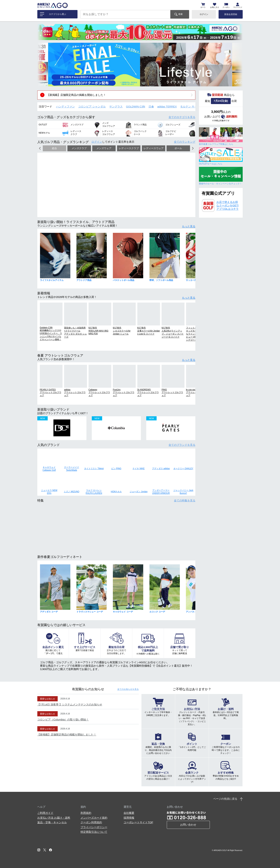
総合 (54, 148)
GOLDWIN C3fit (136, 106)
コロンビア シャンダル (92, 106)
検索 (181, 14)
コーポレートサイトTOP (138, 822)
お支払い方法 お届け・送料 (54, 818)
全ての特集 (185, 500)
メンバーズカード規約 (94, 818)
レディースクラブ (129, 148)
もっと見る (189, 226)
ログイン (204, 14)
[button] (43, 65)
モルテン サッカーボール (195, 106)
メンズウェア (104, 148)
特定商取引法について (94, 832)
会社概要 (129, 813)
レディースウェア (154, 148)
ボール (178, 148)
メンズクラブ (79, 148)
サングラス (116, 106)
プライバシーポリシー (94, 827)
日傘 (151, 106)
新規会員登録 (231, 14)
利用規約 (86, 813)
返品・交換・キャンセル (52, 822)
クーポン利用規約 (91, 822)
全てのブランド (182, 445)
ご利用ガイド (45, 813)
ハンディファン (65, 106)
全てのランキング (185, 142)
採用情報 (129, 818)
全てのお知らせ (128, 689)
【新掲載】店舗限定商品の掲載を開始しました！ (76, 95)
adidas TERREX (167, 106)
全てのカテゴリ (182, 117)
